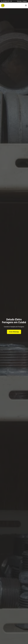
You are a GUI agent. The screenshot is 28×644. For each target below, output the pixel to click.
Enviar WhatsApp (14, 332)
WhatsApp (19, 1)
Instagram (25, 1)
